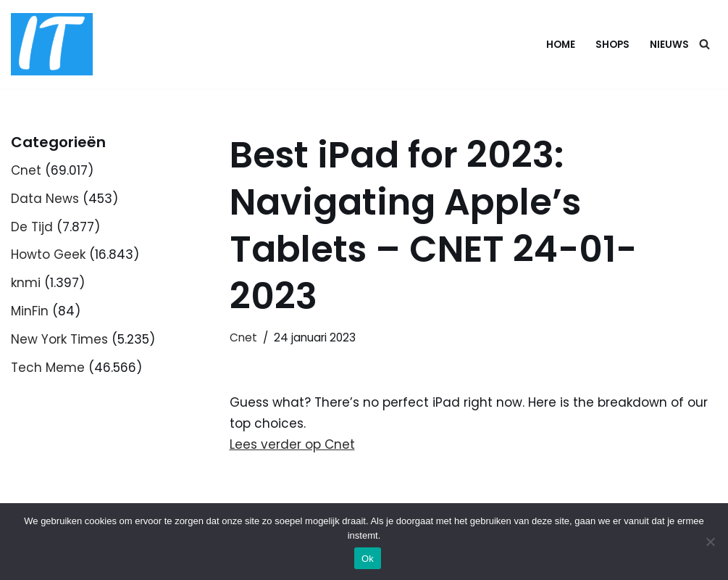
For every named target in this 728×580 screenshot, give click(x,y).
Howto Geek (48, 254)
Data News (45, 199)
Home (561, 45)
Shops (612, 45)
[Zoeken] (704, 44)
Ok (368, 559)
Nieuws (669, 45)
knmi (26, 283)
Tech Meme (48, 368)
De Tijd (32, 227)
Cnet (26, 170)
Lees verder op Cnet (292, 444)
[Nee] (710, 542)
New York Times (59, 339)
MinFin (30, 311)
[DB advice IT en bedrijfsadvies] (52, 44)
